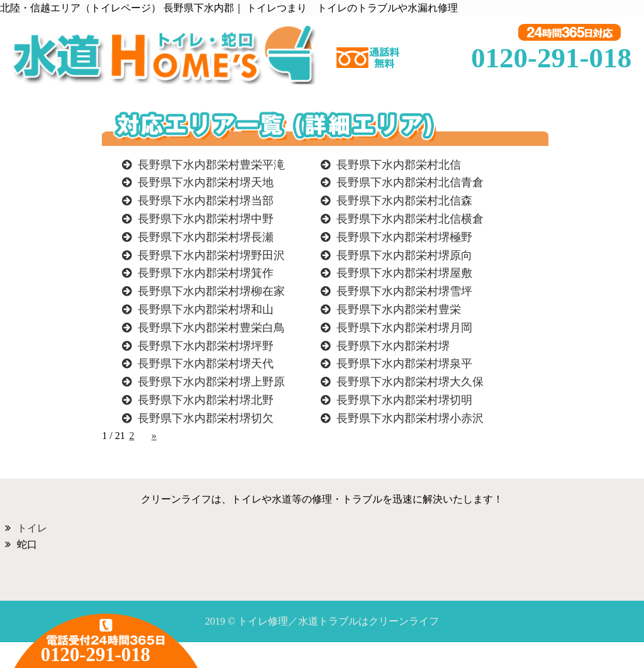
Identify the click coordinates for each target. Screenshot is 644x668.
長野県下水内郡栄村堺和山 (206, 309)
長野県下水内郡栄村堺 (393, 346)
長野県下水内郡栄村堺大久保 (410, 382)
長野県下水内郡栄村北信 (399, 165)
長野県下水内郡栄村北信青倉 (410, 182)
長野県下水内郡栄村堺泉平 (404, 364)
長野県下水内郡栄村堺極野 (404, 237)
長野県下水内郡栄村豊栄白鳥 (211, 328)
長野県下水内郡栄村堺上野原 (211, 382)
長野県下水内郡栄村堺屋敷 (404, 273)
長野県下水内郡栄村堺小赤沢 (410, 418)
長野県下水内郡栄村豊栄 (399, 309)
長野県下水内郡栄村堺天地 (206, 182)
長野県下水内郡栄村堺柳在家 (211, 291)
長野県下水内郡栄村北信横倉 (410, 219)
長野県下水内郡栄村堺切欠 (206, 418)
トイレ (32, 528)
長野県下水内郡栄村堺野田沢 (211, 255)
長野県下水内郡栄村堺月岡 (404, 328)
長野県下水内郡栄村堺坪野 (206, 346)
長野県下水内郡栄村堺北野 (206, 400)
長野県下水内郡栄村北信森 (404, 201)
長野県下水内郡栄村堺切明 (404, 400)
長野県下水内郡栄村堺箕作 (206, 273)
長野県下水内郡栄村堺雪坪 (404, 291)
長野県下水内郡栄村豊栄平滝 (211, 165)
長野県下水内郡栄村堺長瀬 (206, 237)
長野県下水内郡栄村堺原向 (404, 255)
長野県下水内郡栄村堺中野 (206, 219)
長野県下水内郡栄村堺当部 (206, 201)
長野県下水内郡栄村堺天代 (206, 364)
